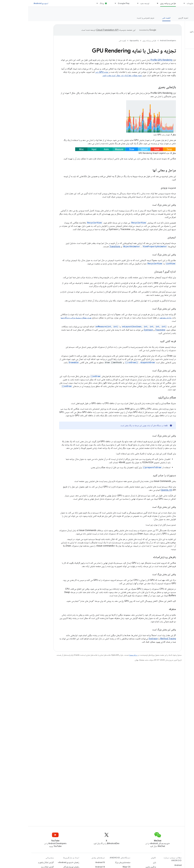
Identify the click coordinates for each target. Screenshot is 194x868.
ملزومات (162, 3)
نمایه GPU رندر (74, 72)
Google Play (96, 3)
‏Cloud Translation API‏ (79, 30)
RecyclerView (111, 223)
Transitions (87, 246)
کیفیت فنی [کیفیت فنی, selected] (138, 18)
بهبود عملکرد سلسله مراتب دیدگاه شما (48, 318)
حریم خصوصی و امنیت (118, 18)
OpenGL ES (138, 490)
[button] (176, 36)
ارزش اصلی (172, 18)
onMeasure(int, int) (79, 327)
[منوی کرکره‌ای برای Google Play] (86, 3)
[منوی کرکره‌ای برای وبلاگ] (68, 3)
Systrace (120, 330)
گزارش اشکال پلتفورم (18, 862)
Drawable (46, 362)
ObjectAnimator (103, 246)
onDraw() (105, 362)
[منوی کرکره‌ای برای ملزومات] (155, 3)
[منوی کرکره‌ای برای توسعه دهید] (108, 3)
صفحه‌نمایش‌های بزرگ (95, 862)
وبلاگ (74, 3)
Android (150, 865)
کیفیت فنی (94, 41)
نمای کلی (187, 18)
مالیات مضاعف (137, 318)
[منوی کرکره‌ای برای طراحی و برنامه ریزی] (128, 3)
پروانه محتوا (105, 655)
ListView (143, 264)
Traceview (132, 330)
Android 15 (72, 862)
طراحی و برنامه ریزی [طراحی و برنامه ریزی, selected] (140, 3)
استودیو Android (13, 3)
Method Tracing (140, 639)
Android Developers (140, 41)
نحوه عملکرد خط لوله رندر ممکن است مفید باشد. (94, 75)
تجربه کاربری (155, 18)
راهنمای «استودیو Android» (40, 862)
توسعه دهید (117, 3)
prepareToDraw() (124, 467)
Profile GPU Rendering (133, 60)
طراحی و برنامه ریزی (121, 41)
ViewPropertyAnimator (127, 246)
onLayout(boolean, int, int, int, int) (116, 327)
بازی (126, 862)
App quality (183, 11)
